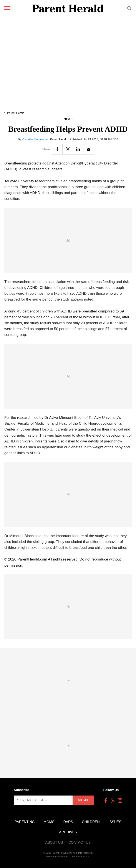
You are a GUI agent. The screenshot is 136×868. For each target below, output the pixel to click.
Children (91, 822)
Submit (83, 800)
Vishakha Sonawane (35, 139)
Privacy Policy (82, 856)
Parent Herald (16, 113)
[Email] (89, 149)
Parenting (25, 822)
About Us (54, 843)
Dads (68, 822)
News (68, 119)
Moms (49, 822)
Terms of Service (56, 856)
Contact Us (80, 843)
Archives (68, 832)
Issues (115, 822)
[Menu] (7, 8)
